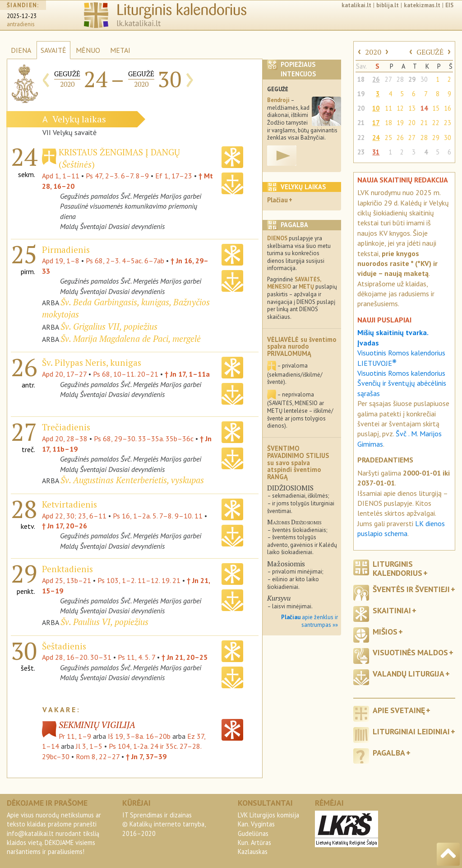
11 (388, 108)
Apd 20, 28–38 (65, 439)
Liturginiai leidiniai (411, 731)
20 (361, 108)
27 (388, 79)
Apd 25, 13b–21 (67, 580)
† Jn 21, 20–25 (185, 657)
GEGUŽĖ (430, 52)
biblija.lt (388, 5)
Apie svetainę (399, 710)
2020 (373, 52)
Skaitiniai (392, 610)
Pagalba (389, 753)
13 (412, 108)
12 (400, 108)
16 (448, 108)
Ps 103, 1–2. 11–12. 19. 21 (139, 580)
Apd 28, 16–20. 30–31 (77, 657)
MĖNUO (88, 50)
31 (376, 152)
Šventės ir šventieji (411, 589)
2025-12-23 (22, 16)
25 (388, 138)
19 (361, 94)
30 (424, 79)
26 (376, 79)
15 (436, 108)
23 (448, 123)
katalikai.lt (356, 5)
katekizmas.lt (422, 5)
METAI (120, 50)
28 (400, 79)
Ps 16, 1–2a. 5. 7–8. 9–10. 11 (158, 516)
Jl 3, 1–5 (89, 746)
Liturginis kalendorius (397, 568)
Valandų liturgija (409, 674)
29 (412, 79)
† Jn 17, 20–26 (65, 526)
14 (424, 108)
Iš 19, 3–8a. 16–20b (139, 736)
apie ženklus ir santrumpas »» (310, 621)
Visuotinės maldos (410, 652)
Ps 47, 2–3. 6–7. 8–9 (117, 176)
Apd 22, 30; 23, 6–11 (74, 516)
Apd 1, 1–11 (61, 176)
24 (376, 138)
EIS (449, 5)
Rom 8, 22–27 (98, 756)
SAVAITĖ (53, 50)
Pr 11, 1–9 (75, 736)
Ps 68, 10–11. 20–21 (126, 374)
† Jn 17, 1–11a (187, 374)
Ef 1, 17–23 (174, 176)
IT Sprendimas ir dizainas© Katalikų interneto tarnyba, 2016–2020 (164, 824)
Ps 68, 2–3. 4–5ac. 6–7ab (125, 261)
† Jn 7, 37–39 (146, 756)
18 (361, 79)
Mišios (385, 632)
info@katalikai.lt (30, 833)
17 (376, 123)
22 (436, 123)
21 (361, 123)
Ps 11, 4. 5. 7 (136, 657)
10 (376, 108)
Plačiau (277, 200)
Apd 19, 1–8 (61, 261)
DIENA (21, 50)
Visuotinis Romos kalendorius (401, 373)
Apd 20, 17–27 (64, 374)
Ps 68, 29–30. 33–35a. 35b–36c (144, 439)
